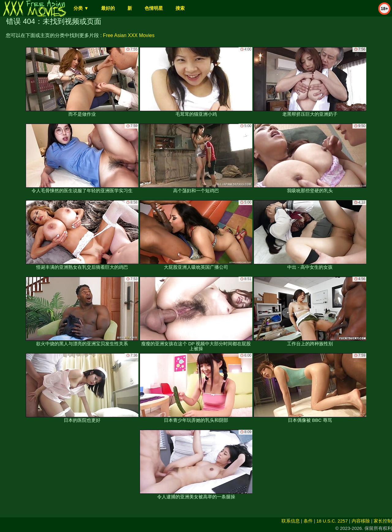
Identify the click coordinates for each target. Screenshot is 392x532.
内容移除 (361, 521)
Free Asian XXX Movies (129, 35)
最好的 (108, 8)
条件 (308, 521)
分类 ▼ (81, 8)
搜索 (180, 8)
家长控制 (383, 521)
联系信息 (291, 521)
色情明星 (154, 8)
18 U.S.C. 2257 (332, 521)
